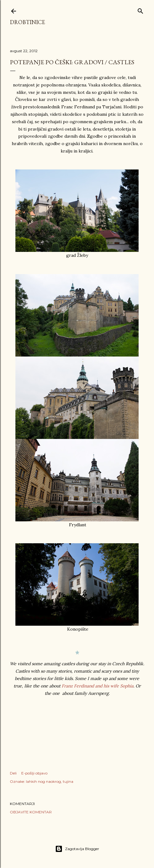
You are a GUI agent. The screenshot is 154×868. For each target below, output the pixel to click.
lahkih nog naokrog (43, 781)
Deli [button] (13, 773)
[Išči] (140, 10)
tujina (68, 781)
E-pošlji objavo (34, 773)
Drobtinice (27, 22)
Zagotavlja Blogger (77, 849)
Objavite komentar (31, 812)
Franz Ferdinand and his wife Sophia (97, 686)
